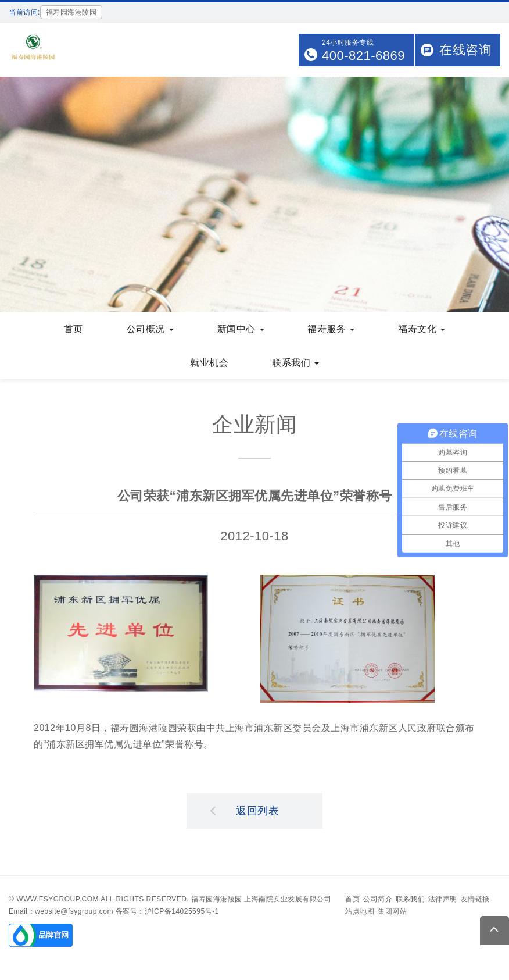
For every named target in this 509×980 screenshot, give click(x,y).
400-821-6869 (363, 56)
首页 (352, 900)
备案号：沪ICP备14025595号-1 (167, 913)
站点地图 (360, 913)
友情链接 (475, 900)
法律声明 (443, 900)
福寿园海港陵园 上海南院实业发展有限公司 (261, 900)
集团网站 (392, 913)
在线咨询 (465, 50)
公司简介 (378, 900)
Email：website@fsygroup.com (61, 913)
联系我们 (410, 900)
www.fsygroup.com (58, 900)
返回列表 (245, 811)
